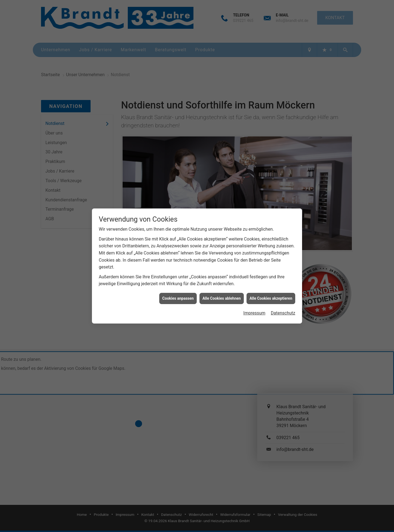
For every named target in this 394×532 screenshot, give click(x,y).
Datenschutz (283, 309)
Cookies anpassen (178, 294)
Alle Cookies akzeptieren (271, 294)
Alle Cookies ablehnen (222, 294)
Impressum (254, 309)
